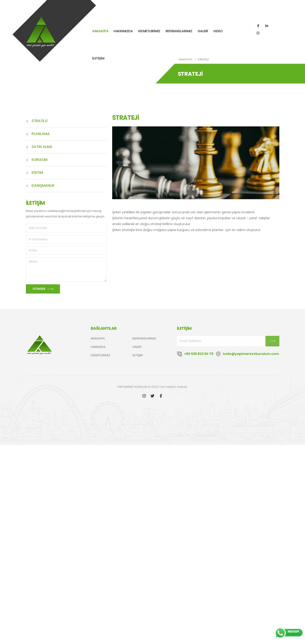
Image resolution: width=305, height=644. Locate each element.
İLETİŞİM (98, 57)
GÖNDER (43, 289)
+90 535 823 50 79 (199, 354)
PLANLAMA (38, 134)
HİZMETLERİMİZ (149, 30)
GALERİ (203, 30)
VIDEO (218, 30)
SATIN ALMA (39, 147)
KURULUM (37, 160)
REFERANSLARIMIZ (179, 30)
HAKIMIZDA (98, 347)
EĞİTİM (34, 173)
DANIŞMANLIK (40, 186)
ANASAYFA (100, 30)
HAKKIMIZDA (123, 30)
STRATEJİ (37, 121)
